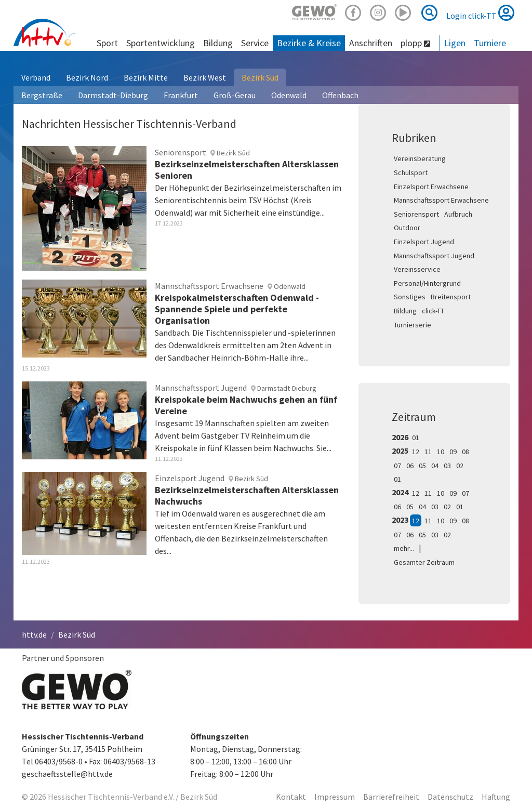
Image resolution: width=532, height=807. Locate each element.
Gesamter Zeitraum (424, 562)
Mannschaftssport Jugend (434, 256)
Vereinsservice (417, 269)
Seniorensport (416, 214)
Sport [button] (107, 43)
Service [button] (255, 43)
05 (422, 466)
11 (428, 452)
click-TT (433, 311)
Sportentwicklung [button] (161, 43)
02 (460, 466)
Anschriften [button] (371, 43)
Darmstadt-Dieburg (113, 95)
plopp (415, 43)
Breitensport (451, 297)
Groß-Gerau (235, 95)
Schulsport (411, 173)
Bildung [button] (218, 43)
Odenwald (289, 95)
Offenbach (340, 95)
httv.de (34, 634)
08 (465, 452)
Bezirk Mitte (146, 77)
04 (435, 466)
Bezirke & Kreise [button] (309, 43)
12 (416, 452)
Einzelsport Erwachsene (431, 187)
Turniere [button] (490, 43)
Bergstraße (42, 95)
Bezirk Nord (87, 77)
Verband (36, 77)
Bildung (405, 311)
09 (453, 452)
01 (416, 438)
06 (410, 466)
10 (441, 452)
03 (447, 466)
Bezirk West (205, 77)
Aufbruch (458, 214)
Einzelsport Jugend (424, 242)
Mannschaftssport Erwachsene (441, 200)
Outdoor (407, 228)
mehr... (404, 548)
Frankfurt (181, 95)
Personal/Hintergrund (427, 283)
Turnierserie (413, 325)
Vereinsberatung (420, 158)
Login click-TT (480, 12)
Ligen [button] (455, 43)
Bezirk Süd (260, 77)
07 (397, 466)
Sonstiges (410, 297)
